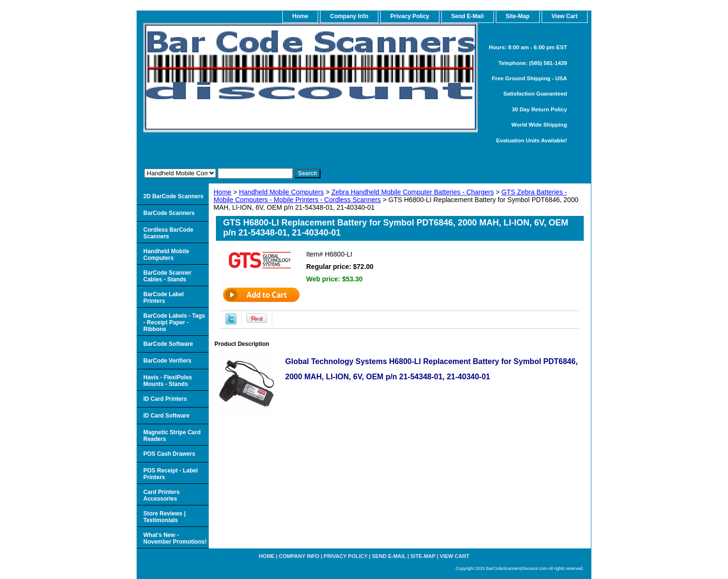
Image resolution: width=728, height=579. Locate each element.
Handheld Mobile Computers (281, 192)
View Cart (455, 556)
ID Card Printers (165, 399)
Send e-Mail (389, 556)
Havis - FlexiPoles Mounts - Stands (168, 381)
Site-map (423, 556)
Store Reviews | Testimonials (165, 517)
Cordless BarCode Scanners (168, 233)
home (300, 16)
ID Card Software (166, 416)
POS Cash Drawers (169, 454)
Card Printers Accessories (161, 495)
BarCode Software (168, 344)
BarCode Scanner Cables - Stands (167, 276)
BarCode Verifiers (167, 361)
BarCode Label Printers (164, 298)
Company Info (349, 16)
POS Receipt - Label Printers (171, 474)
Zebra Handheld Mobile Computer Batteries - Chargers (413, 192)
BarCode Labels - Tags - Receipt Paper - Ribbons (174, 322)
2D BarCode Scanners (173, 196)
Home (222, 192)
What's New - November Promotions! (175, 538)
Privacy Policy (410, 16)
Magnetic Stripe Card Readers (172, 436)
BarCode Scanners (169, 213)
